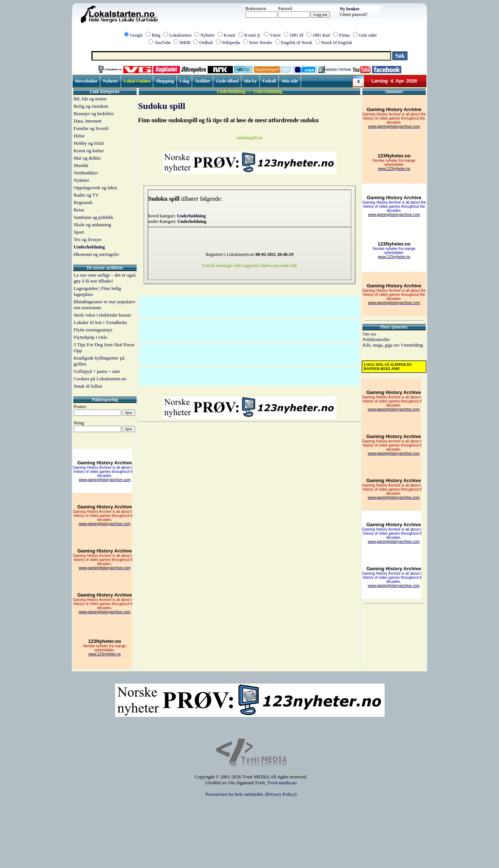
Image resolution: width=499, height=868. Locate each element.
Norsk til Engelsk (337, 43)
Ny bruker (350, 9)
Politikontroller (376, 340)
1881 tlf (297, 35)
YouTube (163, 43)
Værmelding (412, 345)
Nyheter (207, 35)
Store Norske (261, 43)
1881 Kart (321, 35)
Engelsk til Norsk (297, 43)
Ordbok (206, 43)
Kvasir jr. (253, 35)
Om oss (369, 334)
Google (136, 35)
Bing (156, 35)
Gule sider (368, 35)
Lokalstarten (180, 35)
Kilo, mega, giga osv (382, 345)
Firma (344, 35)
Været (275, 35)
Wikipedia (231, 43)
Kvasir (230, 35)
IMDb (185, 43)
